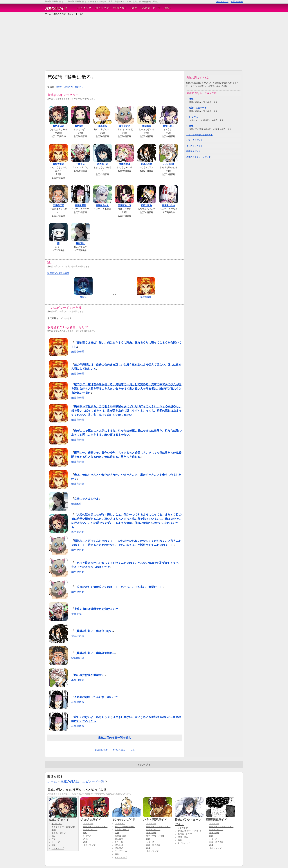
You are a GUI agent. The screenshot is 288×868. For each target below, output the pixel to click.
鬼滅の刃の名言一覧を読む (115, 738)
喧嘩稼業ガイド (193, 151)
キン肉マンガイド (195, 146)
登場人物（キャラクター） (95, 827)
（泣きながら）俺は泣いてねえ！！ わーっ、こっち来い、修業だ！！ (118, 587)
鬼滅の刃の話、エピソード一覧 (68, 14)
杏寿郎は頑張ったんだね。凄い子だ (96, 697)
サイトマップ (222, 1)
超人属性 (119, 839)
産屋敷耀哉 (80, 205)
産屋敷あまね (102, 205)
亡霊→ (134, 750)
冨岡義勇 (147, 126)
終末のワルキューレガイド (199, 157)
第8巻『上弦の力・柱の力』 (70, 87)
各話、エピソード (198, 108)
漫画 (135, 8)
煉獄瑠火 (80, 243)
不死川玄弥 (147, 205)
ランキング (85, 8)
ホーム (48, 14)
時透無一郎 (102, 164)
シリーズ (193, 117)
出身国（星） (121, 836)
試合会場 (119, 845)
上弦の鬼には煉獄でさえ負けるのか (96, 609)
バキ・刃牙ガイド (195, 140)
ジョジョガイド (95, 818)
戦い (168, 8)
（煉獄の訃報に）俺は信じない (93, 631)
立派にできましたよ (86, 499)
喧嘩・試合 (151, 833)
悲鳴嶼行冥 (58, 205)
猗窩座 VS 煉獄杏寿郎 (58, 273)
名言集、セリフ (151, 8)
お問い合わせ (237, 1)
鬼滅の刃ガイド (56, 8)
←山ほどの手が (100, 750)
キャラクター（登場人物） (111, 8)
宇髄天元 (80, 164)
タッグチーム (121, 851)
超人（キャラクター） (125, 827)
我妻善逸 (102, 126)
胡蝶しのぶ (169, 126)
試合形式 (119, 848)
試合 (117, 833)
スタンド (87, 839)
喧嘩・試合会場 (153, 845)
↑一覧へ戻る (119, 750)
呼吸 (191, 99)
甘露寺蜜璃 (125, 164)
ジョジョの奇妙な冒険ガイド (200, 135)
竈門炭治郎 (58, 126)
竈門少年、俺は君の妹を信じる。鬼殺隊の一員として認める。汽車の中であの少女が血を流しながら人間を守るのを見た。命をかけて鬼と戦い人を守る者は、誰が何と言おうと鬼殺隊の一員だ (126, 388)
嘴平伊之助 (125, 126)
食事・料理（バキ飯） (156, 836)
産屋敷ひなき (169, 205)
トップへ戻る (144, 765)
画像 (191, 126)
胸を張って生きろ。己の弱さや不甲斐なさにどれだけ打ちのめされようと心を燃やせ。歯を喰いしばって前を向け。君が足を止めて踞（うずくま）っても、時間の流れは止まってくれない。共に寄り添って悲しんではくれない (126, 411)
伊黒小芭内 (147, 164)
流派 (148, 839)
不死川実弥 (169, 164)
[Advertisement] (144, 43)
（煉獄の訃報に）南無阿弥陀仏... (94, 653)
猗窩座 (83, 297)
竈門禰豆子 (80, 126)
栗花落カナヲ (125, 205)
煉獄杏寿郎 (58, 164)
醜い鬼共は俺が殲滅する (89, 675)
